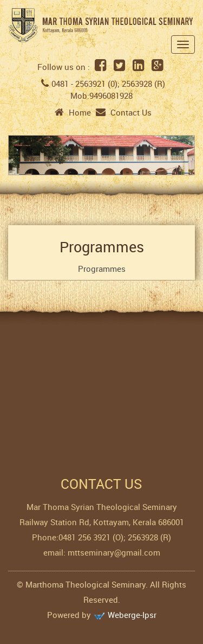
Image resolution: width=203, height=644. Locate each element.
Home (73, 112)
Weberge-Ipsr (132, 615)
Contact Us (124, 112)
